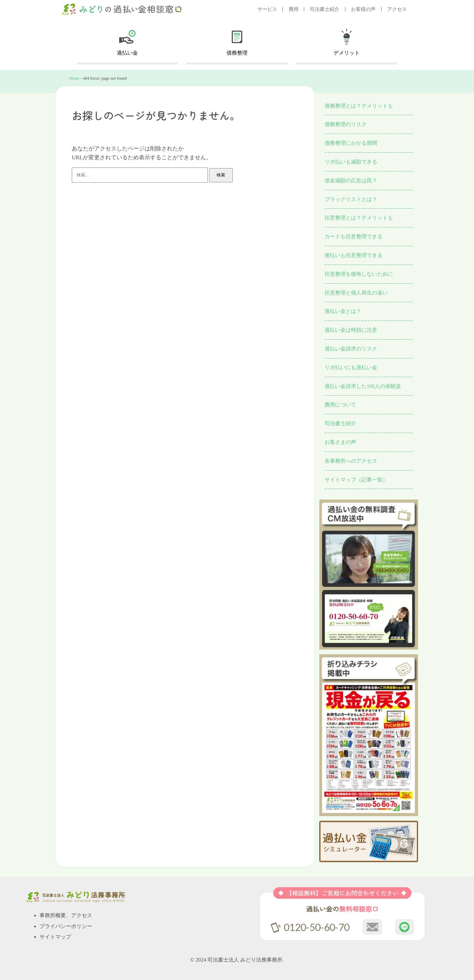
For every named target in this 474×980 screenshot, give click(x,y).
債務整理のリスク (346, 124)
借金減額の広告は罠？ (351, 181)
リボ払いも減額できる (351, 162)
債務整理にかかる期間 (351, 143)
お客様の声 (363, 9)
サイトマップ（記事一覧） (356, 480)
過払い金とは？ (343, 311)
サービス (267, 9)
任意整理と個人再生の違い (356, 293)
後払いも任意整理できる (354, 255)
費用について (340, 405)
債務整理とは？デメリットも (359, 106)
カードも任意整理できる (354, 236)
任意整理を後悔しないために (359, 274)
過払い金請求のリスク (351, 349)
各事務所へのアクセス (351, 461)
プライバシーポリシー (66, 926)
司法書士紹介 (325, 9)
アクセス (397, 9)
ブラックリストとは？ (351, 199)
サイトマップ (55, 937)
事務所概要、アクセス (66, 915)
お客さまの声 (340, 442)
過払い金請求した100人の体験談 (363, 386)
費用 (294, 9)
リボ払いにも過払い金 (351, 367)
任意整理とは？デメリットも (359, 218)
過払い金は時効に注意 (351, 330)
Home (74, 78)
